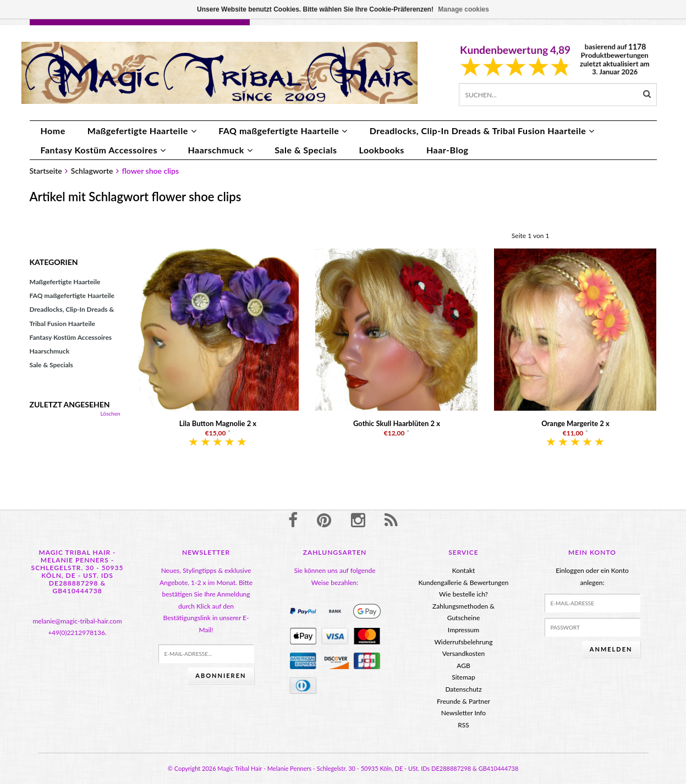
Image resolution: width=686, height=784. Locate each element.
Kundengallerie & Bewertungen (463, 583)
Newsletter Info (463, 713)
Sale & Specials (306, 150)
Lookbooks (382, 150)
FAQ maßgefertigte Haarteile (283, 131)
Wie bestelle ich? (463, 594)
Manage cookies (463, 9)
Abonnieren (221, 675)
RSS (463, 725)
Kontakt (464, 570)
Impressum (463, 630)
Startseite (46, 171)
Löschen (111, 413)
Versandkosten (464, 653)
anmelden (611, 649)
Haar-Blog (448, 150)
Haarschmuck (220, 150)
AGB (463, 666)
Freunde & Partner (463, 701)
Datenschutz (463, 689)
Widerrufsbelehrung (463, 642)
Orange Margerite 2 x (575, 423)
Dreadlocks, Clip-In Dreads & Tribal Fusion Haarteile (482, 131)
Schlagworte (92, 171)
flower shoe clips (150, 171)
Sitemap (463, 677)
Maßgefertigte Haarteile (142, 131)
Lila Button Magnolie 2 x (218, 423)
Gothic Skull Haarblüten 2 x (397, 423)
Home (53, 131)
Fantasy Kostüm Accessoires (103, 150)
